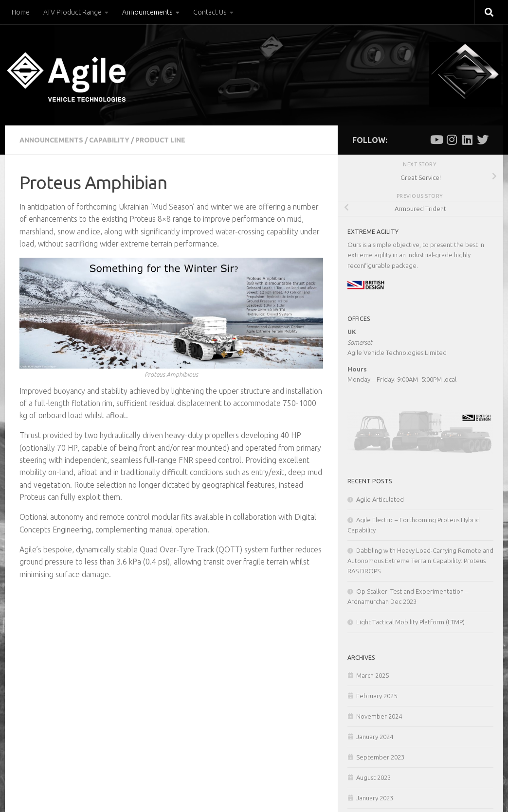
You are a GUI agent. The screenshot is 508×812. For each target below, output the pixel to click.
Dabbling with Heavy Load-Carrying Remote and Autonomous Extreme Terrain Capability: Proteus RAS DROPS (420, 561)
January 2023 (375, 798)
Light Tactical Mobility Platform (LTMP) (410, 622)
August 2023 (373, 777)
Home (21, 12)
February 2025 (377, 696)
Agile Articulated (380, 499)
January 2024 (375, 737)
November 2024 (379, 716)
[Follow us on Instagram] (452, 140)
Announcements (147, 12)
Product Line (160, 140)
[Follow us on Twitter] (483, 140)
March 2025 (372, 675)
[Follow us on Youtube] (436, 140)
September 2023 (380, 757)
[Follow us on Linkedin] (467, 140)
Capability (109, 140)
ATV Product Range (73, 12)
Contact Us (210, 12)
